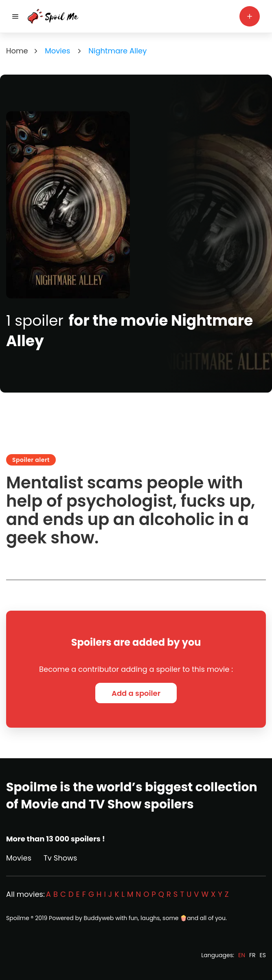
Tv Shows (60, 858)
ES (263, 955)
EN (242, 955)
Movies (19, 858)
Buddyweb (99, 918)
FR (252, 955)
